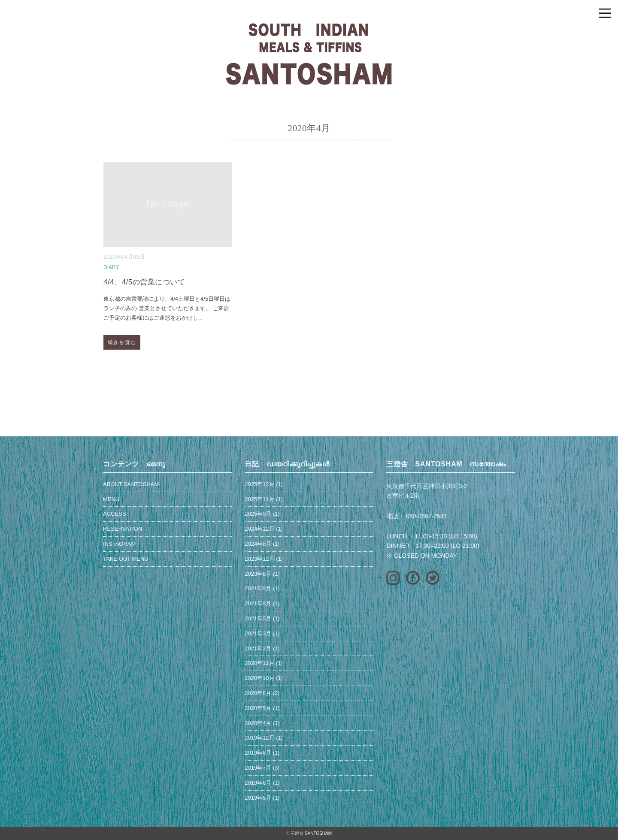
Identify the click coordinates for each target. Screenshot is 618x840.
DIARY (111, 267)
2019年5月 (258, 798)
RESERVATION (123, 529)
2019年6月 (258, 783)
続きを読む (122, 342)
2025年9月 (258, 514)
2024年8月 (258, 544)
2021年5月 (258, 618)
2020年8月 (258, 693)
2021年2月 (258, 648)
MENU (111, 499)
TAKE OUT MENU (126, 559)
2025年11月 (259, 499)
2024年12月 (259, 529)
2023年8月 (258, 574)
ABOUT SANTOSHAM (131, 484)
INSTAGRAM (119, 544)
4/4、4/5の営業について (144, 282)
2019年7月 (258, 768)
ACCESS (114, 514)
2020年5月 (258, 708)
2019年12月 (259, 738)
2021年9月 (258, 588)
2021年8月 (258, 603)
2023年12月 (259, 559)
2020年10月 (259, 678)
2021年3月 (258, 633)
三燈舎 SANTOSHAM (311, 833)
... (201, 318)
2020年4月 (258, 723)
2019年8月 (258, 753)
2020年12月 (259, 663)
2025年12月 (259, 484)
